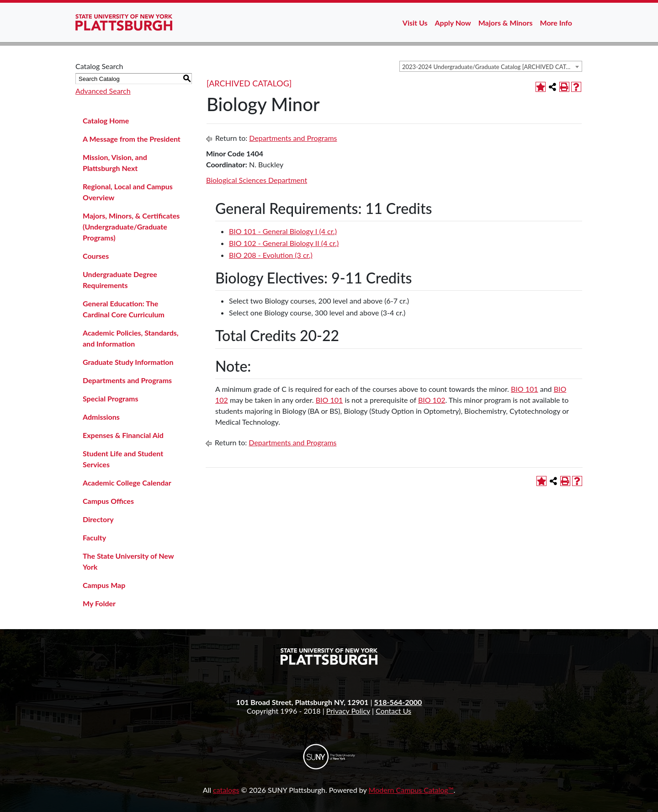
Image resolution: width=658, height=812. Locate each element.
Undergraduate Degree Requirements (120, 280)
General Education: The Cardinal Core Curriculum (124, 309)
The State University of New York (128, 561)
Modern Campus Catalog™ (411, 790)
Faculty (94, 537)
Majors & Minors (506, 23)
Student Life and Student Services (123, 459)
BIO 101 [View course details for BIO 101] (525, 389)
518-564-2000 (398, 702)
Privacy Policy (348, 711)
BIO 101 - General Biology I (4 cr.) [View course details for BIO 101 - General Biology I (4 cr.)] (283, 231)
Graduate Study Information (128, 362)
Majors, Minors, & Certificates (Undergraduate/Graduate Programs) (131, 227)
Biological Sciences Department (257, 180)
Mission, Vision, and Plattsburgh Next (115, 163)
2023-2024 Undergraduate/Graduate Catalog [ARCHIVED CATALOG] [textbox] (492, 67)
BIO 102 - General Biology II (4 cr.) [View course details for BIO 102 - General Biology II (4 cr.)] (284, 243)
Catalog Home (106, 120)
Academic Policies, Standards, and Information (131, 338)
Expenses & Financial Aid (123, 435)
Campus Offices (108, 501)
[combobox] (491, 66)
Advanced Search (103, 91)
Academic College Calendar (127, 483)
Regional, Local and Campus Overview (128, 192)
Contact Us (393, 711)
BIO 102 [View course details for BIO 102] (432, 400)
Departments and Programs (127, 380)
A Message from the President (132, 139)
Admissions (101, 417)
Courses (96, 256)
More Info (556, 23)
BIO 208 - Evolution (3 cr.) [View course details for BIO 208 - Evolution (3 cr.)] (271, 255)
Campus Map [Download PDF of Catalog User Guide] (104, 585)
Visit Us (415, 23)
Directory (98, 519)
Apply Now (453, 23)
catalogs (226, 790)
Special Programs (111, 398)
